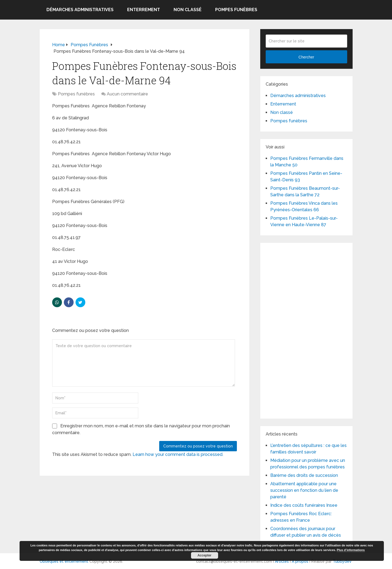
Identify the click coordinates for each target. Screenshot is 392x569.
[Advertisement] (306, 330)
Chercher (306, 57)
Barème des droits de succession (304, 475)
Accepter (204, 555)
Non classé (188, 10)
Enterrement (144, 10)
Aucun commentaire (127, 94)
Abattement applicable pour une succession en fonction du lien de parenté (304, 490)
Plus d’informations (351, 550)
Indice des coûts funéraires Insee (304, 505)
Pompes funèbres (236, 10)
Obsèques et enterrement (64, 561)
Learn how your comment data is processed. (178, 454)
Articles (282, 561)
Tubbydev (342, 561)
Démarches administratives (80, 10)
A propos (300, 561)
